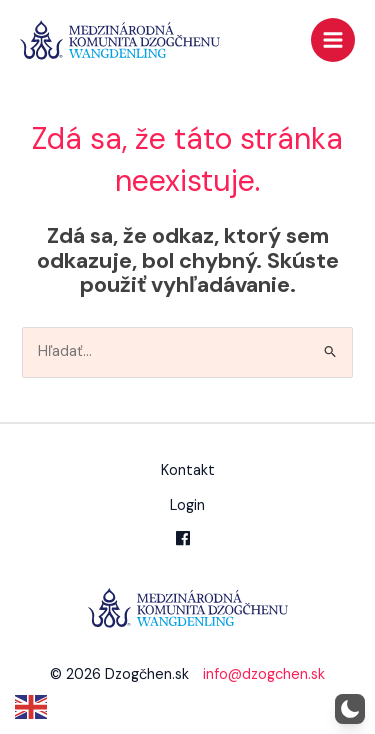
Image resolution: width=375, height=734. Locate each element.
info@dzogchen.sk (264, 674)
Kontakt (188, 470)
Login (187, 505)
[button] (350, 709)
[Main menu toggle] (333, 40)
